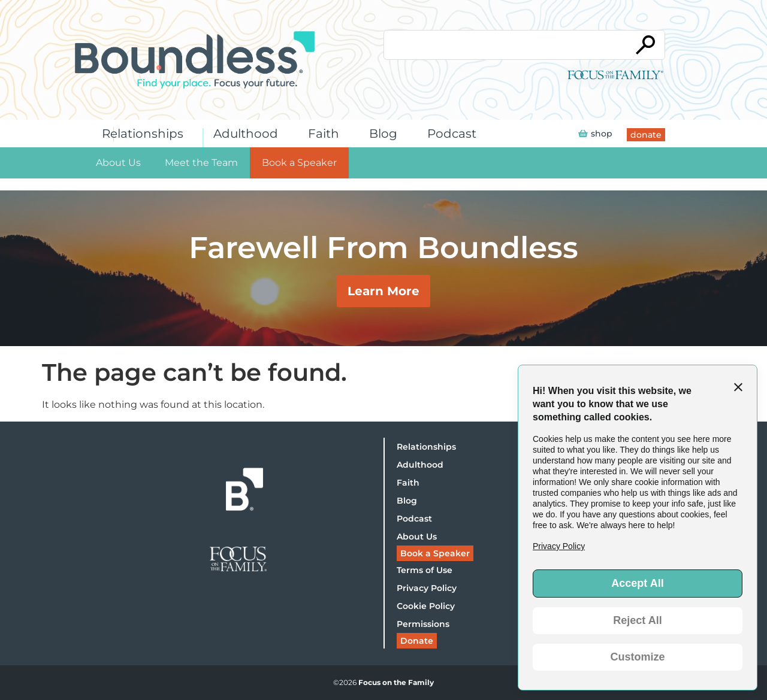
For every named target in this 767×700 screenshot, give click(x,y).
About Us (118, 163)
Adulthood (249, 134)
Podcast (455, 134)
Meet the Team (201, 163)
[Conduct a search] (505, 45)
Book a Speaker (299, 163)
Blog (386, 134)
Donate (417, 641)
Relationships (146, 134)
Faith (327, 134)
